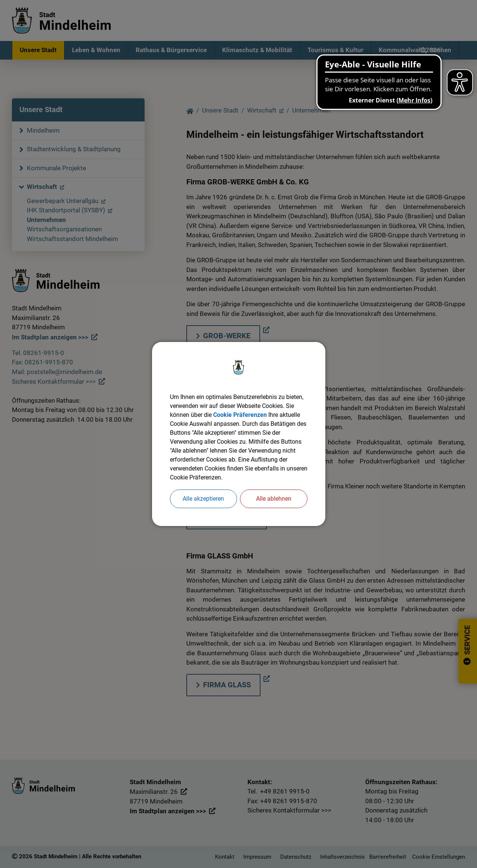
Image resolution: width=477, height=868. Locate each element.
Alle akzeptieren (203, 499)
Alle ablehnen (274, 499)
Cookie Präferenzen (240, 415)
